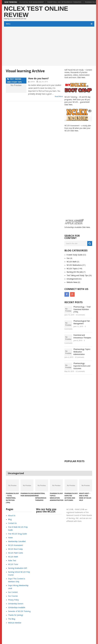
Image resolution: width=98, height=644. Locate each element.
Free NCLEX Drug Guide (17, 534)
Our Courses (13, 596)
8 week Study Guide (74, 255)
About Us (12, 516)
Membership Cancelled (17, 541)
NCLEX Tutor (13, 564)
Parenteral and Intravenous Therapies (66, 2)
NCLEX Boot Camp (15, 549)
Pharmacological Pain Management (30, 2)
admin (33, 82)
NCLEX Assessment (16, 545)
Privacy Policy (13, 600)
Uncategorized (72, 279)
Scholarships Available (17, 607)
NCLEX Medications (74, 265)
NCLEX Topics (72, 269)
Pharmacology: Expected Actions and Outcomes (82, 366)
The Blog (12, 619)
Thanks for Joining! (16, 615)
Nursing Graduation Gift (17, 568)
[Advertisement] (49, 46)
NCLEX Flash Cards (15, 553)
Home (10, 538)
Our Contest (13, 592)
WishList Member (15, 623)
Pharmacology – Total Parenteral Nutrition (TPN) (82, 309)
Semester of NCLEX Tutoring (19, 611)
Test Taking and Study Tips (77, 275)
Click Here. (81, 78)
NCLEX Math (72, 262)
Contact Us (12, 523)
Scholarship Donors (16, 604)
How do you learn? (38, 78)
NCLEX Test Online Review (36, 12)
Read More (59, 96)
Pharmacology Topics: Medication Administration (82, 352)
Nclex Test (12, 561)
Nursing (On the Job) (75, 272)
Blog (10, 519)
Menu (8, 24)
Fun (68, 258)
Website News (72, 282)
